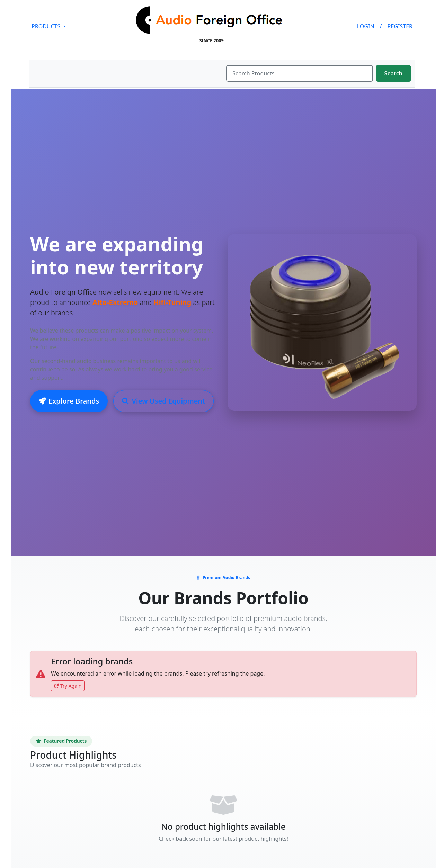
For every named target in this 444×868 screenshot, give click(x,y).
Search (393, 73)
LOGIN (366, 26)
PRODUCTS (47, 26)
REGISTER (400, 26)
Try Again (68, 686)
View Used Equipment (163, 401)
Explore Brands (69, 401)
